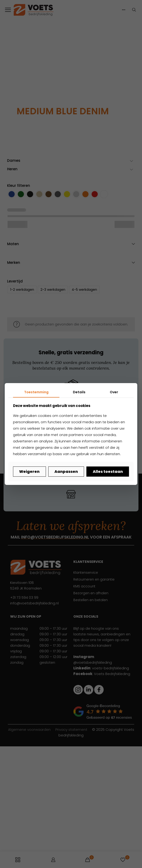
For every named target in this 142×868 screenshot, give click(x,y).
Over (114, 392)
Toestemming (36, 392)
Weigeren (29, 472)
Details (79, 392)
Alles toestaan (108, 472)
